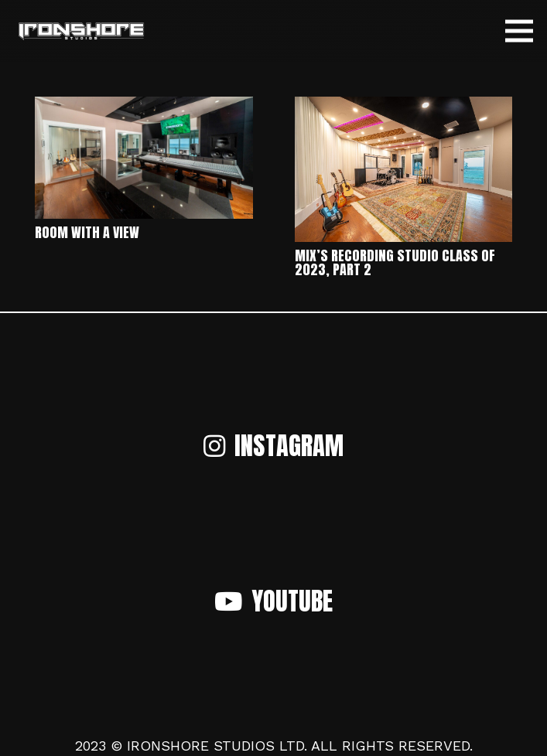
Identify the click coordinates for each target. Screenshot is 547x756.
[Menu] (520, 31)
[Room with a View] (144, 107)
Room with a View (87, 232)
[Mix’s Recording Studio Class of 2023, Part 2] (404, 107)
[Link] (81, 31)
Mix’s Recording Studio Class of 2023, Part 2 (395, 262)
